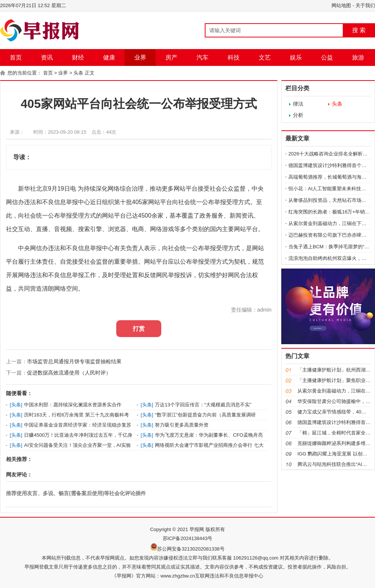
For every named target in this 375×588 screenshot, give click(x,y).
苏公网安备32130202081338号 (191, 549)
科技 (234, 57)
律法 (298, 104)
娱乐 (296, 57)
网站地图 (341, 5)
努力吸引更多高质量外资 (182, 425)
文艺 (265, 57)
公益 (327, 57)
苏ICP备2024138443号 (188, 538)
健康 (109, 57)
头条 (78, 73)
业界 (140, 57)
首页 (16, 57)
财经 (78, 57)
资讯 (47, 57)
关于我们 (365, 5)
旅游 (358, 57)
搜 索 (359, 30)
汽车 (202, 57)
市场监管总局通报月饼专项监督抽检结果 (74, 361)
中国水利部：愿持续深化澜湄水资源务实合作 (73, 405)
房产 (171, 57)
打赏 (139, 329)
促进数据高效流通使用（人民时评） (69, 373)
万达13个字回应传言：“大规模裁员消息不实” (203, 405)
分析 (298, 115)
